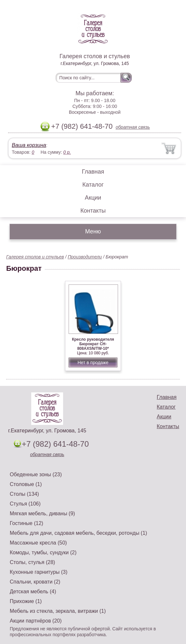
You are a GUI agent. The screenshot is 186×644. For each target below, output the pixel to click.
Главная (93, 172)
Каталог (93, 185)
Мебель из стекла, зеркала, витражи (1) (58, 611)
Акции (93, 198)
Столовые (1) (26, 484)
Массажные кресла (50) (38, 543)
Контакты (93, 211)
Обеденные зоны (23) (36, 474)
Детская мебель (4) (33, 591)
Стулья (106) (25, 504)
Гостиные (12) (27, 523)
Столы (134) (24, 494)
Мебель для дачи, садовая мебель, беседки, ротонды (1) (78, 533)
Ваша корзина (29, 145)
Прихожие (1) (26, 601)
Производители (85, 257)
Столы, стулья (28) (32, 562)
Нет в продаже (93, 362)
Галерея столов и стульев (35, 257)
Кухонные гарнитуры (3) (39, 572)
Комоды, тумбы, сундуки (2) (43, 552)
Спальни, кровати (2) (35, 582)
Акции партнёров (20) (36, 621)
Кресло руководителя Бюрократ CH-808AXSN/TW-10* (93, 344)
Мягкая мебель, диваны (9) (42, 513)
